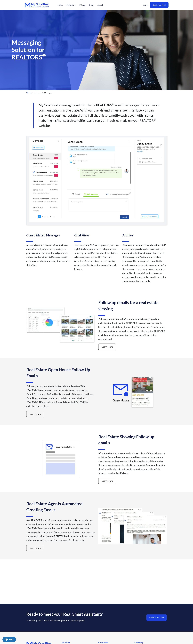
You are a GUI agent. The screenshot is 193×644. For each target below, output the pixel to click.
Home (60, 5)
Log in (145, 5)
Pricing (82, 5)
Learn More (107, 347)
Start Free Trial (159, 5)
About (100, 5)
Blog (91, 5)
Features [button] (70, 5)
